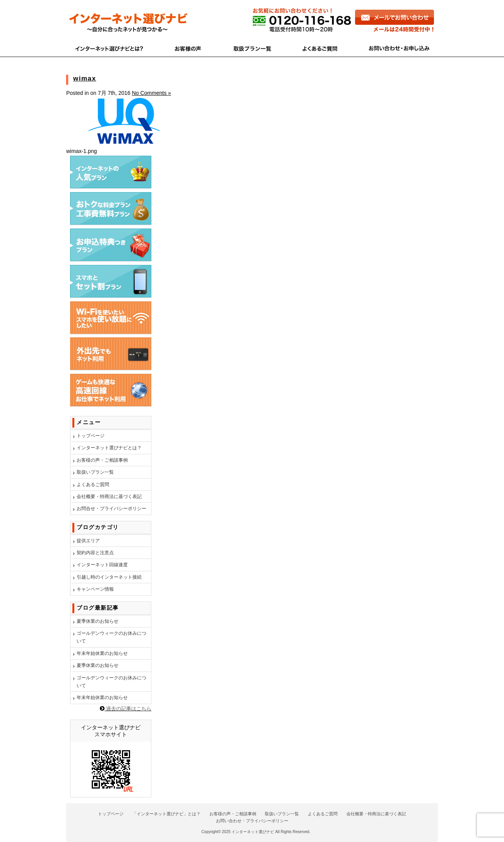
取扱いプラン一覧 (95, 472)
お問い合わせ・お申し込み (396, 48)
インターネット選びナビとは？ (109, 448)
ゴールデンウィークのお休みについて (111, 637)
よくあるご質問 (321, 48)
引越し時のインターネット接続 (109, 577)
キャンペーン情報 (95, 589)
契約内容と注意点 (95, 553)
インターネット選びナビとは (113, 48)
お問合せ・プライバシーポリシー (111, 509)
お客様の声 (189, 48)
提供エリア (88, 541)
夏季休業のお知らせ (98, 621)
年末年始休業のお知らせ (102, 653)
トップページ (91, 436)
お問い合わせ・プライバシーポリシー (252, 821)
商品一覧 (253, 48)
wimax (85, 78)
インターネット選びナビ (253, 832)
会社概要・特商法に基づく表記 (109, 497)
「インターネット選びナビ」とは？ (166, 814)
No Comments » (152, 93)
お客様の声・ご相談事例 (102, 460)
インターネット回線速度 (102, 565)
